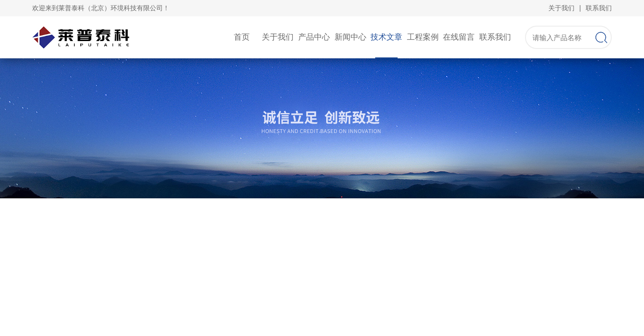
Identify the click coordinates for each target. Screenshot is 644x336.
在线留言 (459, 37)
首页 (242, 37)
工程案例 (423, 37)
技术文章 (386, 37)
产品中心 (314, 37)
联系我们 (599, 8)
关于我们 (561, 8)
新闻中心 (350, 37)
